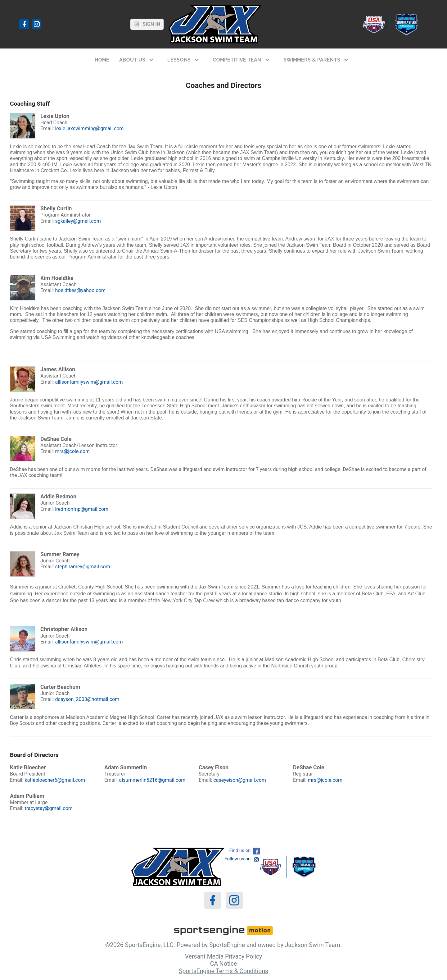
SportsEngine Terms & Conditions (223, 971)
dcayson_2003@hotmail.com (87, 699)
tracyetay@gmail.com (48, 808)
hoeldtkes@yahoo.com (80, 290)
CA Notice (223, 964)
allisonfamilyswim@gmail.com (89, 382)
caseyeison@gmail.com (239, 780)
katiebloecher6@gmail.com (55, 780)
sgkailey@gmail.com (78, 221)
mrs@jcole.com (72, 451)
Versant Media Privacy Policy (223, 957)
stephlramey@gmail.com (82, 567)
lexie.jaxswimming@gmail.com (89, 128)
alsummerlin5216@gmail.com (152, 780)
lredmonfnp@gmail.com (82, 509)
